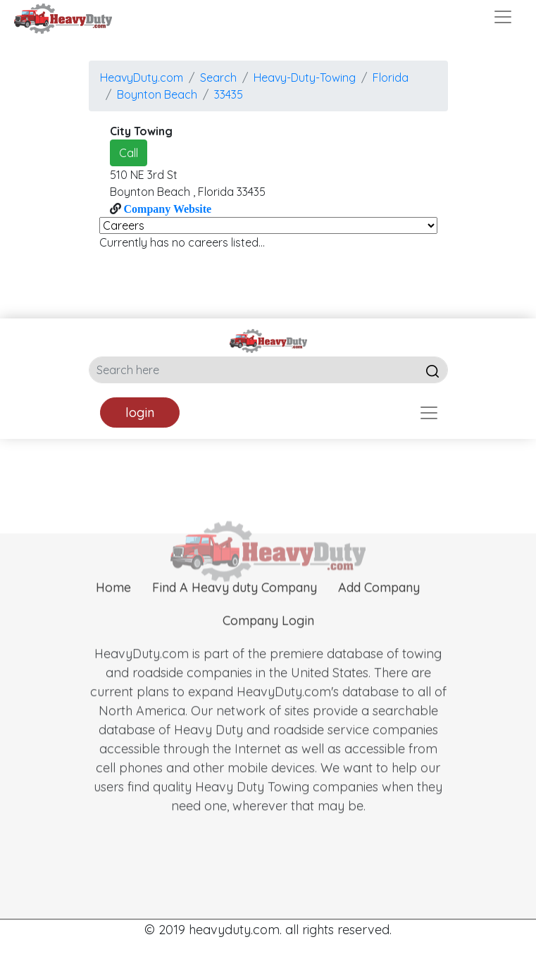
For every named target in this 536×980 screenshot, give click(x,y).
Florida (391, 77)
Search (218, 77)
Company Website (167, 209)
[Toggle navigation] (503, 17)
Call (129, 153)
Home (113, 610)
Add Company (379, 610)
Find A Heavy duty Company (235, 610)
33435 (229, 94)
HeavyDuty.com (142, 77)
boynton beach (157, 94)
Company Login (268, 643)
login (140, 413)
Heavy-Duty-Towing (305, 77)
